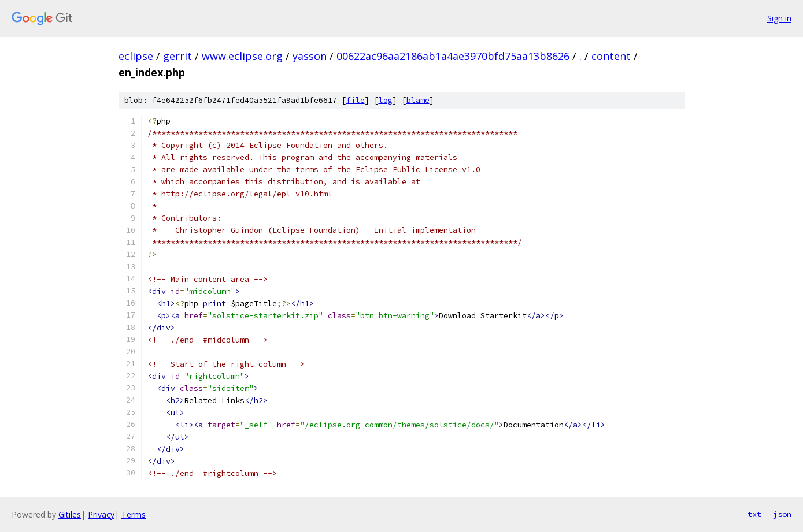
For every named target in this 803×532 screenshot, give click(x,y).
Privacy (101, 514)
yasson (310, 56)
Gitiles (70, 514)
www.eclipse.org (242, 56)
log (386, 100)
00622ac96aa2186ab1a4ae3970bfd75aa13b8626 (453, 56)
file (356, 100)
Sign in (779, 18)
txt (754, 514)
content (611, 56)
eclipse (136, 56)
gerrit (177, 56)
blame (418, 100)
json (782, 514)
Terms (134, 514)
